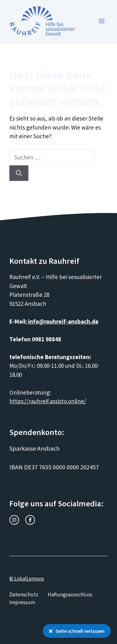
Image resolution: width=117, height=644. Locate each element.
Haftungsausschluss (70, 594)
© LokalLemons (27, 579)
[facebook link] (30, 520)
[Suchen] (19, 173)
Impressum (22, 602)
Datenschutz (24, 594)
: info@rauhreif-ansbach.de (62, 321)
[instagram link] (14, 520)
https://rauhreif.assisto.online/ (48, 401)
